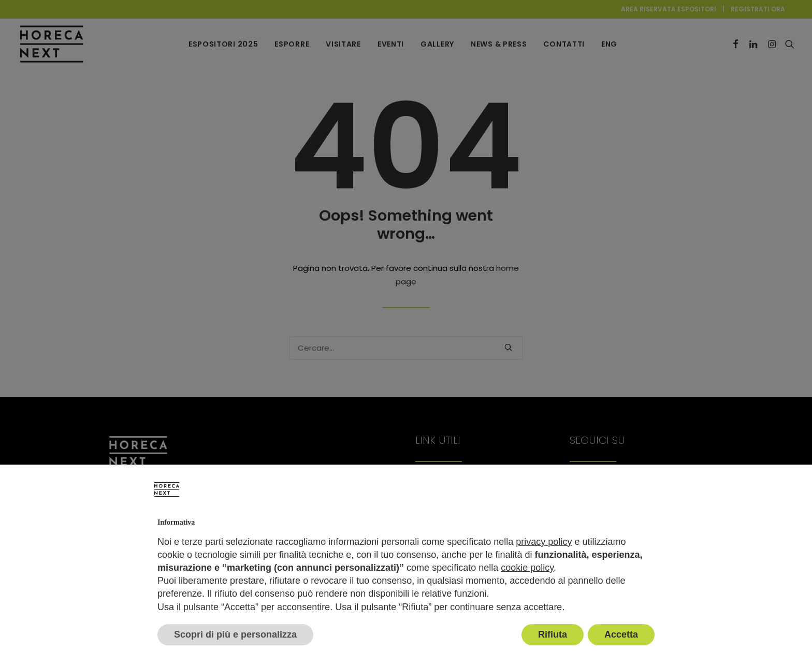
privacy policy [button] (544, 542)
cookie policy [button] (527, 568)
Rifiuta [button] (553, 634)
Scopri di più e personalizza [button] (235, 634)
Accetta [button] (621, 634)
